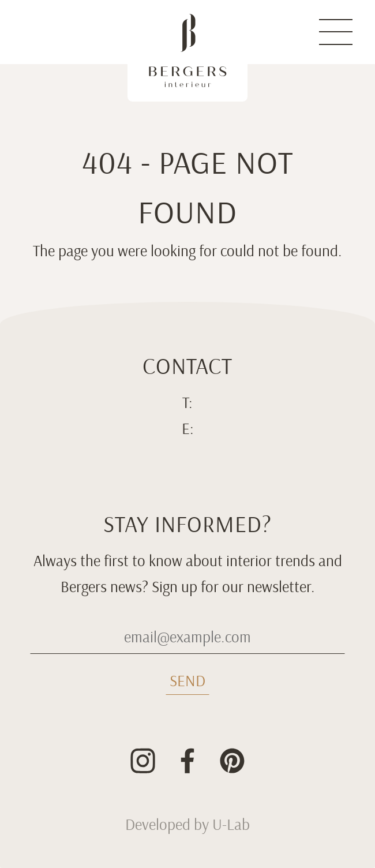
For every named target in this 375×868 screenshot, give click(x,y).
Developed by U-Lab (187, 825)
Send (187, 681)
